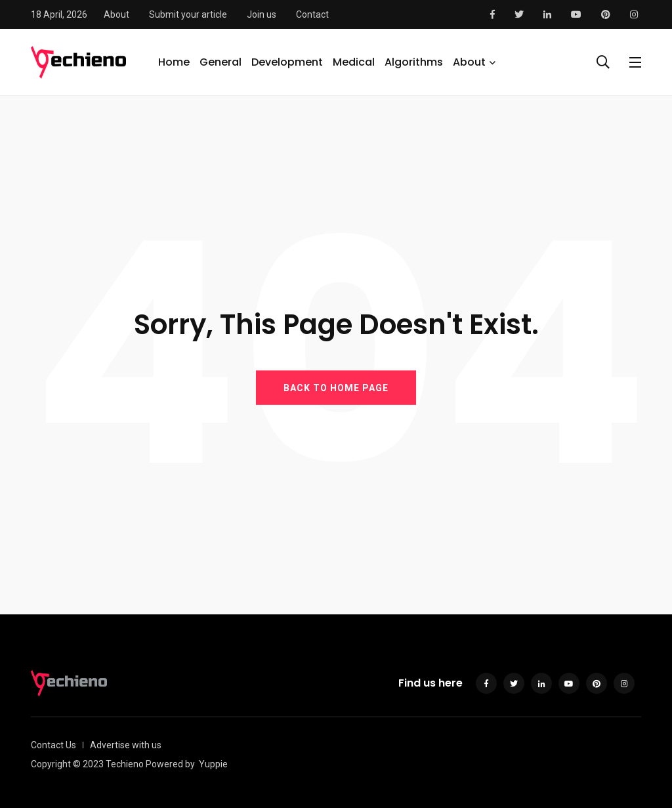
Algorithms (414, 62)
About (116, 14)
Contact (312, 14)
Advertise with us (126, 745)
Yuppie (213, 764)
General (220, 62)
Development (287, 62)
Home (174, 62)
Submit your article (188, 14)
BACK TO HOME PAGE (336, 387)
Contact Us (53, 745)
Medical (354, 62)
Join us (262, 14)
